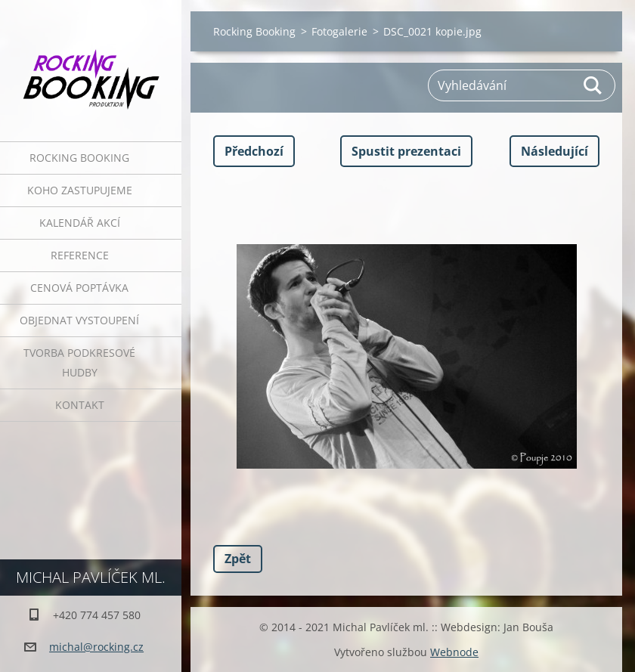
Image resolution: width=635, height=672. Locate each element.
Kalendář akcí (80, 223)
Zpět (238, 559)
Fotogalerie (339, 31)
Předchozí (254, 151)
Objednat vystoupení (79, 320)
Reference (80, 255)
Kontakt (80, 405)
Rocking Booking (79, 158)
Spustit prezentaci (406, 151)
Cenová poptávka (79, 288)
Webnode (454, 652)
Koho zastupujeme (80, 190)
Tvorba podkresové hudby (79, 362)
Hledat (593, 85)
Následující (554, 151)
